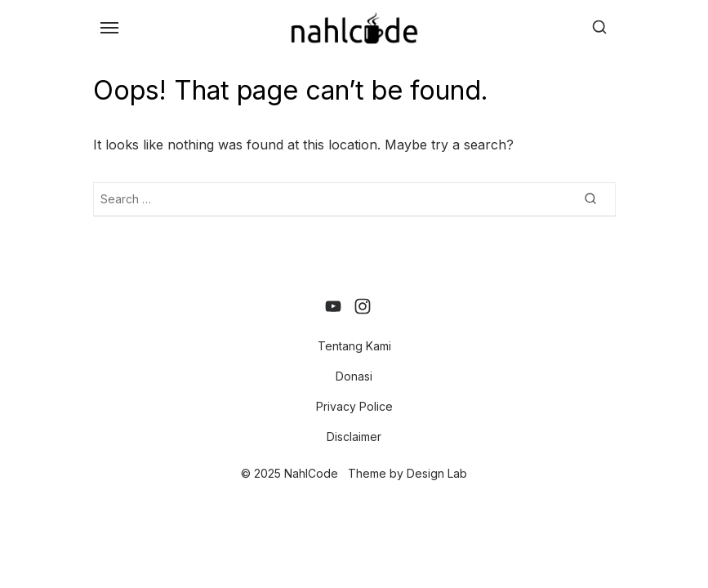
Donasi (354, 376)
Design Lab (437, 473)
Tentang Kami (354, 346)
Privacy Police (354, 406)
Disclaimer (354, 437)
